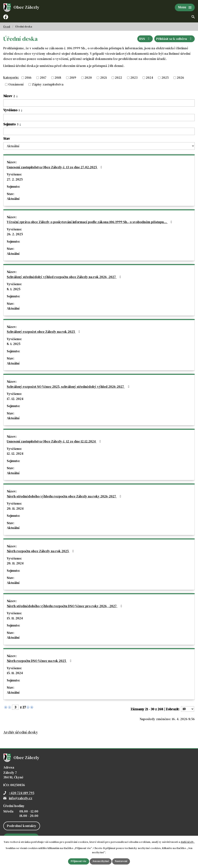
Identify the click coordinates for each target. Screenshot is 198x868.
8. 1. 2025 (14, 289)
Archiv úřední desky (21, 732)
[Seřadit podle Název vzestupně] (17, 95)
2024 (149, 78)
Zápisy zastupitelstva (48, 84)
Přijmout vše (78, 861)
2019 (73, 78)
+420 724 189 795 (22, 793)
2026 (180, 78)
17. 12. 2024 (15, 399)
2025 (165, 78)
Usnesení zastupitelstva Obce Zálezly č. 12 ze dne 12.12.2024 (55, 441)
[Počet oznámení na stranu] (188, 709)
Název (9, 96)
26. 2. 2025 (15, 234)
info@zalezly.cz (21, 798)
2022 (118, 78)
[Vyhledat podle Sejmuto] (99, 131)
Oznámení (16, 84)
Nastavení (121, 861)
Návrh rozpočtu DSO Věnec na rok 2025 (40, 661)
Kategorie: (11, 77)
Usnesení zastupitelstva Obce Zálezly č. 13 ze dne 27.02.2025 (55, 167)
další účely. (188, 842)
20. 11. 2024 (15, 508)
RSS (145, 39)
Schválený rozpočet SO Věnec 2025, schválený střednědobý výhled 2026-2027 (69, 387)
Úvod (7, 27)
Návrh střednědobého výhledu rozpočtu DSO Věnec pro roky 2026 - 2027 (65, 606)
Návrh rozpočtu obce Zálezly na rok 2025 (41, 551)
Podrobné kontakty (22, 826)
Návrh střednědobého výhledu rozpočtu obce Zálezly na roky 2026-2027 (65, 496)
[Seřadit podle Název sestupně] (17, 97)
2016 (28, 78)
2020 (88, 78)
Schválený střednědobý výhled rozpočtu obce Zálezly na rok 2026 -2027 (65, 277)
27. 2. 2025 (15, 179)
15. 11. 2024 (15, 618)
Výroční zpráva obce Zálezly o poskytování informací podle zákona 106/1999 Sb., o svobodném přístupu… (90, 222)
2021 (103, 78)
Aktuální (13, 199)
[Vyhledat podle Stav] (99, 146)
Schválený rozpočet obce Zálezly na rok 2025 (44, 332)
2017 (43, 78)
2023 (134, 78)
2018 (58, 78)
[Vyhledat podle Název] (99, 103)
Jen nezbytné (101, 861)
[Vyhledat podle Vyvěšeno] (99, 118)
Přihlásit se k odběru (174, 39)
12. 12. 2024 (15, 454)
